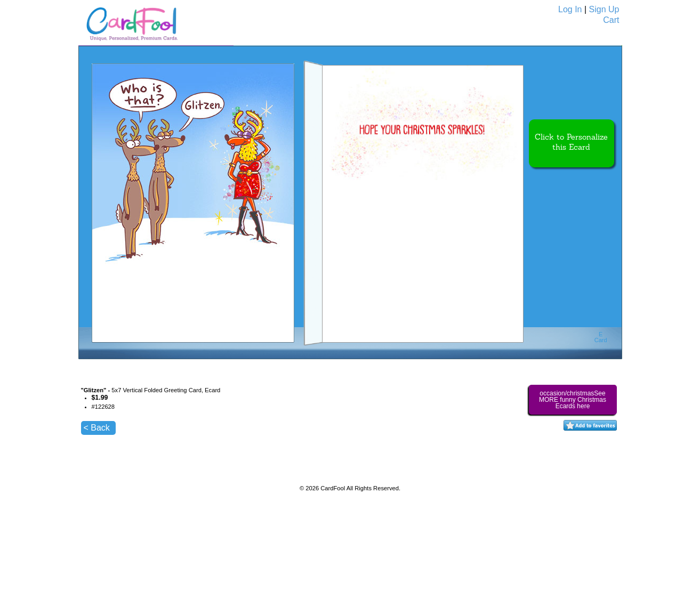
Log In (570, 9)
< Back (97, 428)
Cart (611, 20)
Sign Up (604, 9)
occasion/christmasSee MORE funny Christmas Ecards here (573, 400)
